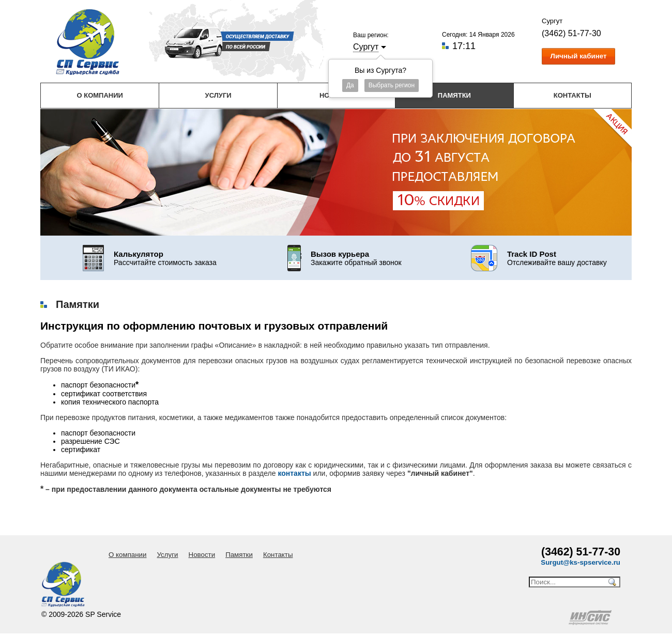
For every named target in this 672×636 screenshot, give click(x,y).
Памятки (454, 95)
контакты (294, 473)
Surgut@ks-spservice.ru (581, 562)
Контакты (572, 95)
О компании (100, 95)
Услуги (218, 95)
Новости (202, 555)
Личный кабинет (579, 56)
